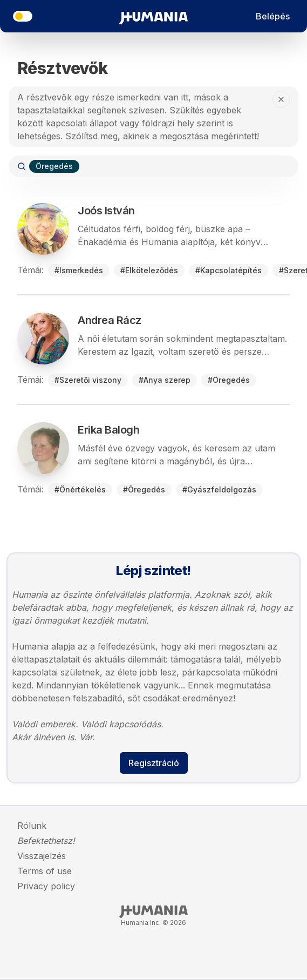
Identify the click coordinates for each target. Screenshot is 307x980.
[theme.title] (23, 16)
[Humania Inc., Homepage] (153, 912)
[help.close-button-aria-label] (281, 99)
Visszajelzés (42, 856)
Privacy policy (46, 886)
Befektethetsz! (46, 841)
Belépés (273, 16)
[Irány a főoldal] (153, 16)
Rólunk (32, 826)
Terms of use (45, 871)
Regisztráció (154, 763)
